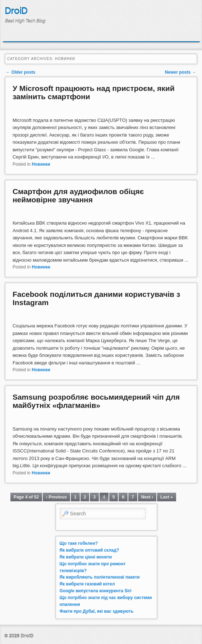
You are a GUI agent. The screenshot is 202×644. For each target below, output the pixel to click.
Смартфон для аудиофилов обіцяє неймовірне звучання (78, 195)
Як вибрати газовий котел (87, 584)
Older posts (20, 72)
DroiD (16, 11)
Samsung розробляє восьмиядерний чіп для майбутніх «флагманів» (96, 401)
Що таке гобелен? (79, 543)
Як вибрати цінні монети (86, 557)
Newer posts (181, 72)
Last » (167, 497)
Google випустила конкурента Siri (96, 591)
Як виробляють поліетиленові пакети (100, 577)
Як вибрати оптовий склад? (89, 550)
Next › (147, 497)
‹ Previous (56, 497)
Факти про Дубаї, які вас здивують (97, 611)
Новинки (41, 164)
